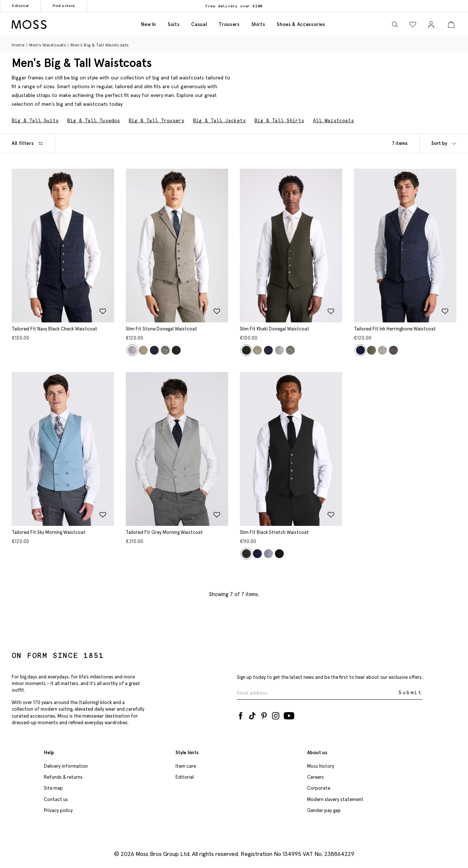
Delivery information (66, 765)
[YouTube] (289, 714)
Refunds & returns (63, 776)
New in (149, 24)
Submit (410, 692)
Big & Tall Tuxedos (94, 121)
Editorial (20, 6)
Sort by (444, 143)
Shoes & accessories (301, 24)
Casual (199, 24)
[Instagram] (276, 714)
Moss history (321, 765)
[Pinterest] (264, 714)
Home (18, 45)
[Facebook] (241, 714)
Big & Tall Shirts (279, 121)
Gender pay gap (324, 810)
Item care (186, 765)
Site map (53, 787)
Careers (316, 776)
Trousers (229, 24)
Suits (174, 24)
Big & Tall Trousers (156, 121)
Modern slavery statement (335, 799)
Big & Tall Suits (35, 121)
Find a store (64, 6)
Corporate (319, 787)
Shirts (258, 24)
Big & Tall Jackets (219, 121)
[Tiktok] (252, 714)
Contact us (56, 799)
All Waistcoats (333, 121)
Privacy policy (58, 810)
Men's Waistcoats (48, 45)
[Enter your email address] (317, 692)
